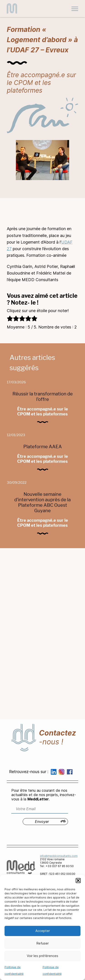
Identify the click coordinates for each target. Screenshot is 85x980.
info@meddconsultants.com (59, 856)
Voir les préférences (42, 956)
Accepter (43, 931)
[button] (78, 881)
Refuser (42, 943)
